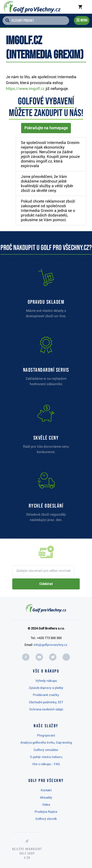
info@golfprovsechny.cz (51, 645)
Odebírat (46, 584)
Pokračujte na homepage (46, 128)
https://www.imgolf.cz (25, 89)
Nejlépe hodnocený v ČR (27, 853)
